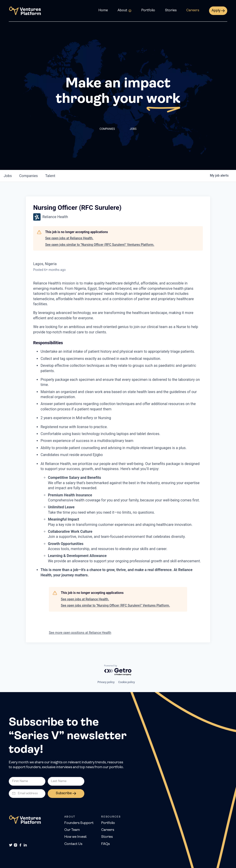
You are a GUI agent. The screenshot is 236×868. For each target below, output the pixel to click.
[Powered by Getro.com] (118, 670)
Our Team (72, 830)
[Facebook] (20, 845)
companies (28, 176)
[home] (25, 11)
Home (103, 10)
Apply (216, 11)
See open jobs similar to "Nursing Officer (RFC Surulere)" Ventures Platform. (100, 245)
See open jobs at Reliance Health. (69, 238)
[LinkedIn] (25, 845)
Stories (171, 10)
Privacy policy (106, 682)
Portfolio (148, 10)
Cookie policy (127, 682)
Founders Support (79, 823)
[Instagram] (16, 845)
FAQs (105, 844)
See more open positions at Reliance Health (80, 633)
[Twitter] (11, 845)
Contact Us (73, 844)
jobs (8, 176)
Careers (193, 10)
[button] (125, 11)
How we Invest (75, 837)
